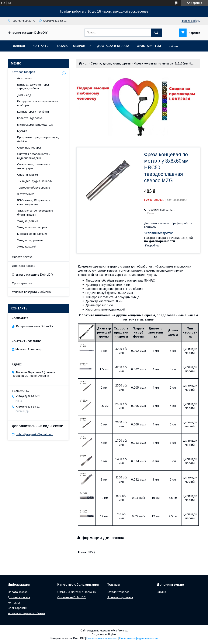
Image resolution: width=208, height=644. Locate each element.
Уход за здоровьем (30, 240)
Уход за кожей (27, 247)
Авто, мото (24, 78)
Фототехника (26, 194)
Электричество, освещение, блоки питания (35, 213)
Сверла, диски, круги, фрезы (111, 63)
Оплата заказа (22, 257)
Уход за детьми (28, 221)
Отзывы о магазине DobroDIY (33, 275)
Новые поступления (120, 597)
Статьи (161, 592)
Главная (18, 46)
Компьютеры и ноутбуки (33, 112)
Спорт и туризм (27, 175)
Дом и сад (24, 95)
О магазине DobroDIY (72, 597)
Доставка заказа (24, 266)
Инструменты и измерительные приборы (38, 103)
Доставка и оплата (113, 46)
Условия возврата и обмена (31, 292)
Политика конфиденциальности (138, 638)
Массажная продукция (32, 234)
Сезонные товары (29, 148)
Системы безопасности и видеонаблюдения (34, 156)
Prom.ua (123, 631)
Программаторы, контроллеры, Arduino (38, 139)
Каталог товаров (71, 46)
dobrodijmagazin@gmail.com (34, 434)
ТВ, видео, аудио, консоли (35, 181)
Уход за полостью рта (32, 227)
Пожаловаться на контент (102, 638)
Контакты (41, 46)
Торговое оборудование (34, 188)
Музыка (22, 131)
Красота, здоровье (30, 118)
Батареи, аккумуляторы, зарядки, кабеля (33, 87)
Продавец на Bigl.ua (104, 634)
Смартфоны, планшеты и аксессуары (34, 166)
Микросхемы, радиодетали (35, 125)
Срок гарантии (149, 46)
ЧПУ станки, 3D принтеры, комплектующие (34, 202)
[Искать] (156, 33)
